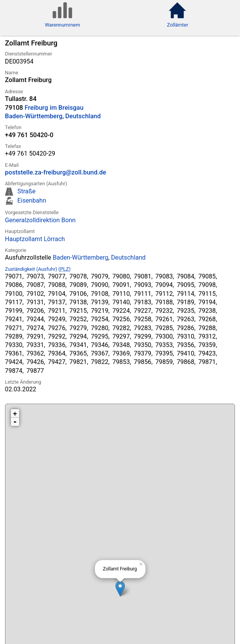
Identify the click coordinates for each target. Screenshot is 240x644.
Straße (26, 191)
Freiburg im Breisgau (54, 108)
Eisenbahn (32, 200)
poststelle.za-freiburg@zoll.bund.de (56, 172)
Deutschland (83, 116)
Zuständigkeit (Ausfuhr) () (38, 269)
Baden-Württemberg (34, 116)
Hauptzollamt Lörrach (35, 239)
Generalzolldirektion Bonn (40, 220)
